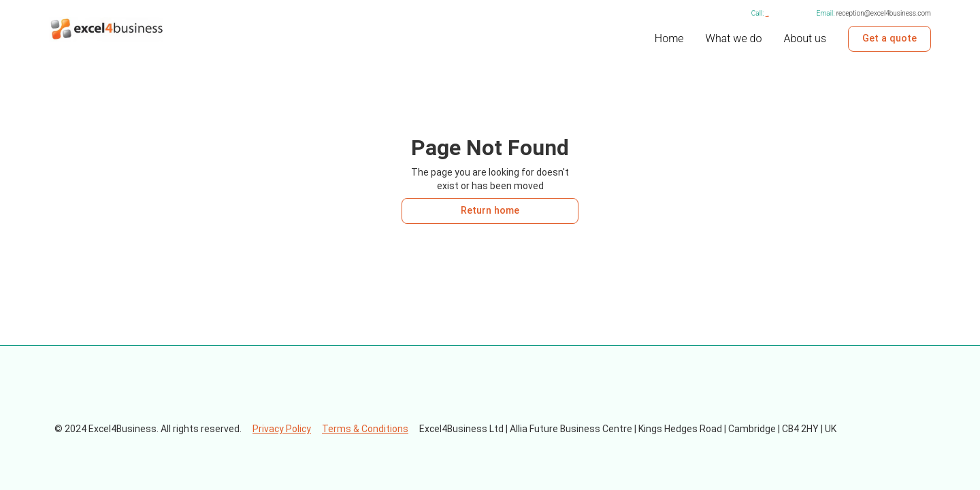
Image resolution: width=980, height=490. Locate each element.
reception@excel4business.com (884, 13)
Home (669, 38)
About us (805, 38)
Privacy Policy (282, 429)
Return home (490, 211)
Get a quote (889, 38)
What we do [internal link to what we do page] (734, 38)
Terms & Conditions (365, 429)
